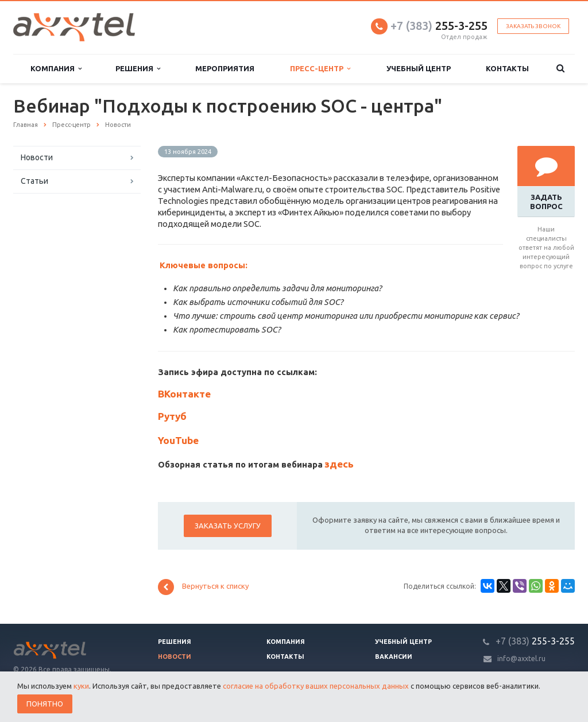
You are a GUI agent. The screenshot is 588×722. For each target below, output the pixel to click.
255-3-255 (439, 26)
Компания (56, 69)
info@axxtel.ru (521, 659)
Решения (138, 69)
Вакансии (394, 657)
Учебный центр (419, 68)
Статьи (34, 181)
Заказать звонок (533, 26)
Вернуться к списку (203, 587)
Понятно (45, 704)
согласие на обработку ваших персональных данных (316, 686)
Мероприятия (225, 68)
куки (81, 686)
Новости (37, 157)
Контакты (507, 68)
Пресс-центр (320, 69)
